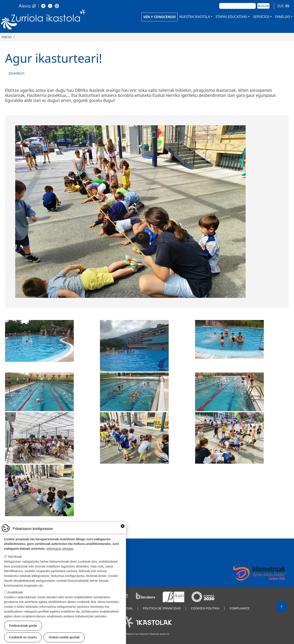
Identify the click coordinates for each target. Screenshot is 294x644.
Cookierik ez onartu (23, 638)
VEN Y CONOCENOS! (159, 17)
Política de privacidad (162, 608)
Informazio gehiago (60, 550)
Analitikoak (15, 593)
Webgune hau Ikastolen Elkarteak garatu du (147, 634)
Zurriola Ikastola (53, 21)
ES (287, 6)
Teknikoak (15, 558)
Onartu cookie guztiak (64, 638)
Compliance (240, 608)
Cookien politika (205, 608)
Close (123, 527)
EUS (281, 6)
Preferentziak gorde (23, 627)
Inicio (7, 37)
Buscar (263, 6)
